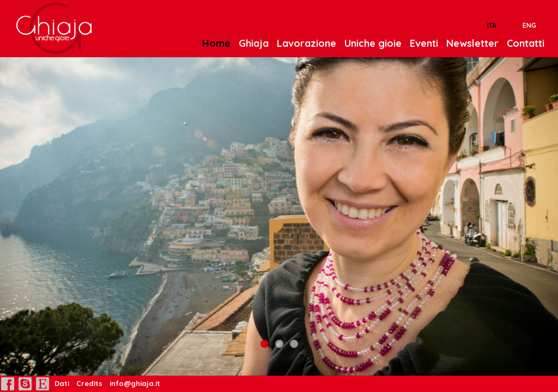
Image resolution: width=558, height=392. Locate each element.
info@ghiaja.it (135, 383)
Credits (89, 383)
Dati (61, 383)
